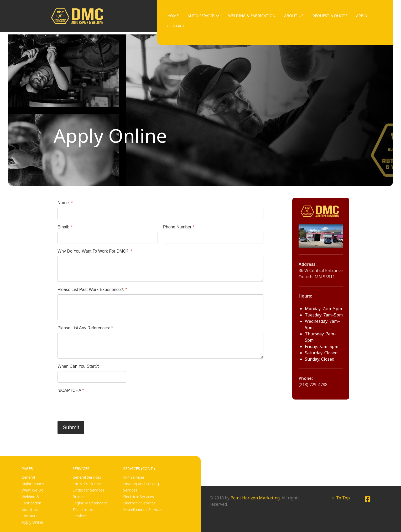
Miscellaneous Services (143, 510)
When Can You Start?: (80, 366)
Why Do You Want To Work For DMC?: (95, 251)
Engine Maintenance (90, 503)
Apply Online (32, 522)
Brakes (79, 497)
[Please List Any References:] (160, 346)
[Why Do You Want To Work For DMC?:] (160, 269)
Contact (28, 516)
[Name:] (160, 213)
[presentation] (97, 405)
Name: (65, 203)
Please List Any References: (85, 328)
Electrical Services (139, 497)
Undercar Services (88, 490)
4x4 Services (134, 477)
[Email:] (108, 238)
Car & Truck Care (87, 484)
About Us (30, 510)
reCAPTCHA (71, 390)
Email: (65, 227)
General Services (87, 477)
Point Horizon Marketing (255, 498)
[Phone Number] (213, 238)
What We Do (33, 490)
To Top (340, 498)
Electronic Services (139, 503)
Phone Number (179, 227)
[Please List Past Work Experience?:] (160, 307)
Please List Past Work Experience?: (92, 290)
